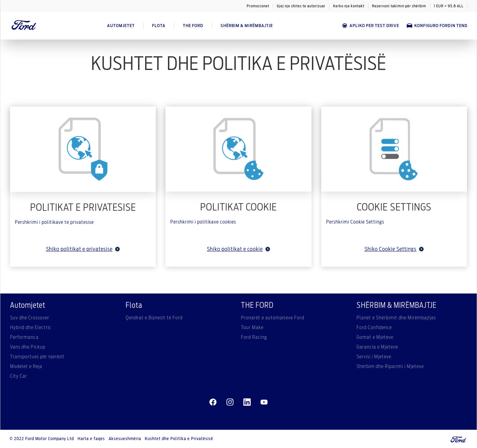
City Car (19, 376)
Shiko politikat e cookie (238, 249)
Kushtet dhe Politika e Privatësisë (179, 439)
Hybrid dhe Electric (31, 328)
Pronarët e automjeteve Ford (273, 318)
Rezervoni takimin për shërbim (399, 6)
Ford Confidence (374, 328)
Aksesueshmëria (125, 439)
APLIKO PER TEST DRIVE (370, 26)
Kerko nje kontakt (349, 6)
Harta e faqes (91, 439)
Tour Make (252, 328)
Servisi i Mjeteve (374, 357)
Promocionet (258, 6)
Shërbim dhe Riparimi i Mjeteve (390, 366)
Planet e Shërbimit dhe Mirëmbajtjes (396, 318)
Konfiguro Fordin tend (437, 26)
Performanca (24, 337)
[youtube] (264, 402)
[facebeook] (213, 402)
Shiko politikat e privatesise (83, 249)
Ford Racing (254, 337)
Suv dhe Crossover (30, 318)
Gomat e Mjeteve (375, 337)
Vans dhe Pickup (28, 347)
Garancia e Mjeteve (377, 347)
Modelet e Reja (26, 366)
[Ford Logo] (24, 26)
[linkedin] (247, 402)
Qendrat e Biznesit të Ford (154, 318)
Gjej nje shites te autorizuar (301, 6)
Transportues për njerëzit (37, 357)
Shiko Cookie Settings (394, 249)
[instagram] (230, 402)
